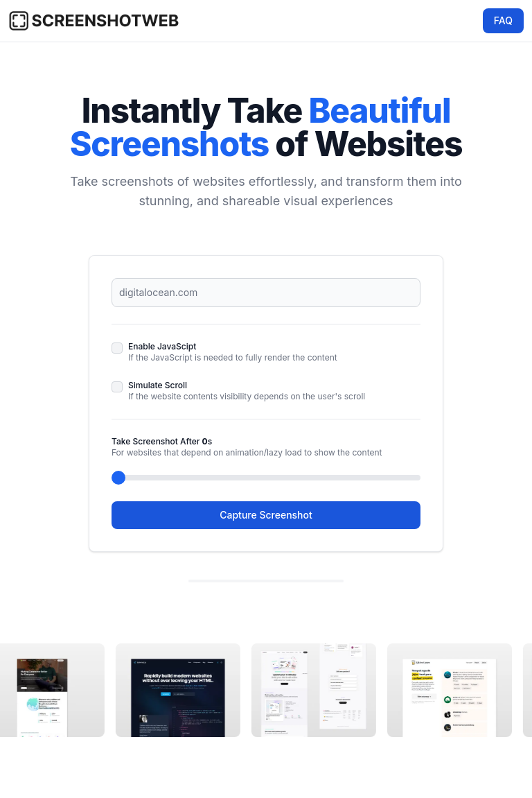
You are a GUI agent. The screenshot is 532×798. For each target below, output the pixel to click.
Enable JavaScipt (162, 346)
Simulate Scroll (158, 385)
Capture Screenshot (266, 515)
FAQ (503, 20)
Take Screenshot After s (162, 441)
